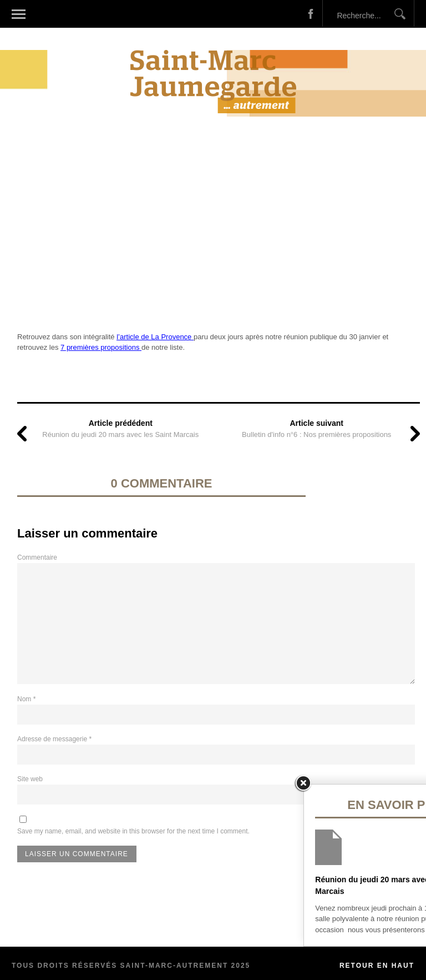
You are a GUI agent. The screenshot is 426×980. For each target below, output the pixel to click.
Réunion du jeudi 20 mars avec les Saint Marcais (120, 434)
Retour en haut (377, 966)
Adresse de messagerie (54, 739)
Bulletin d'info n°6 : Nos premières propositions (316, 434)
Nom (26, 699)
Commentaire (37, 557)
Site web (30, 779)
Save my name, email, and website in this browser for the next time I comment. (133, 831)
